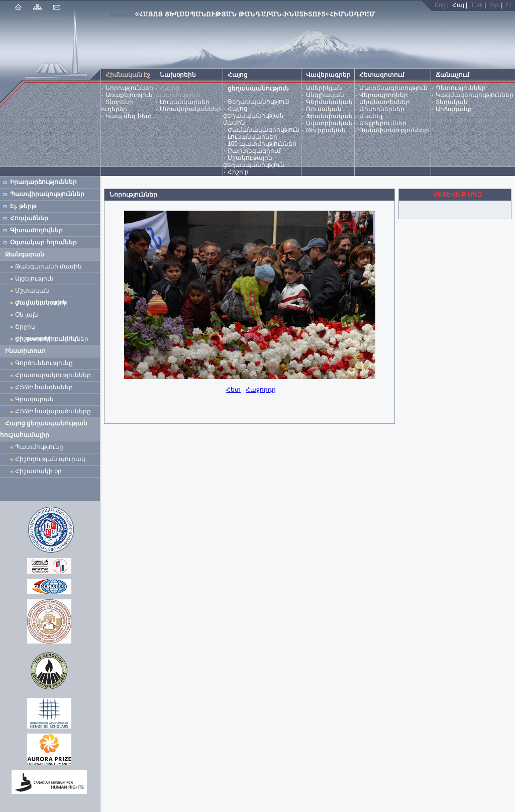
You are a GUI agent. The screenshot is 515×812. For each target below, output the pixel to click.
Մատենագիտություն (393, 88)
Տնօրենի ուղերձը (117, 106)
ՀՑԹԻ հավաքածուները (53, 411)
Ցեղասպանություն (259, 102)
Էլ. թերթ (23, 206)
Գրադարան (34, 399)
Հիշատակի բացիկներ (54, 339)
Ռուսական (324, 109)
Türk (477, 5)
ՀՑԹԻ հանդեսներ (46, 387)
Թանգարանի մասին (48, 266)
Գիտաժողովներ (36, 230)
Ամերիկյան (324, 88)
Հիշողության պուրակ (50, 459)
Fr (509, 5)
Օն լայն (28, 315)
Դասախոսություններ (394, 130)
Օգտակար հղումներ (43, 242)
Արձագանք (454, 109)
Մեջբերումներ (383, 123)
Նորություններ (129, 88)
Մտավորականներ (190, 109)
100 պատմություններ (262, 144)
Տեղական (452, 102)
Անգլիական (325, 95)
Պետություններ (461, 88)
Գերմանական (329, 102)
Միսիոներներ (382, 109)
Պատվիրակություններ (47, 194)
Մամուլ (371, 116)
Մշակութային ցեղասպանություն (254, 161)
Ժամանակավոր (41, 303)
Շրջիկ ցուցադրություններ (49, 328)
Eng (440, 5)
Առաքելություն (129, 95)
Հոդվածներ (29, 218)
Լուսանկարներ (185, 102)
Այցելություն (34, 279)
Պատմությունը (39, 447)
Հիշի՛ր (238, 172)
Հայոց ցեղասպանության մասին (253, 116)
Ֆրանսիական (329, 116)
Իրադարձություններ (43, 182)
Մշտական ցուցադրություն (41, 292)
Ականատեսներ (385, 102)
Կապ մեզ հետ (129, 116)
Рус (494, 5)
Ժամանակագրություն (264, 130)
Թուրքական (326, 130)
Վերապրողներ (384, 95)
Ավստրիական (329, 123)
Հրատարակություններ (53, 375)
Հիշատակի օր (38, 471)
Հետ (233, 390)
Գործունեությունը (44, 363)
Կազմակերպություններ (475, 95)
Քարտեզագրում (254, 151)
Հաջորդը (261, 390)
